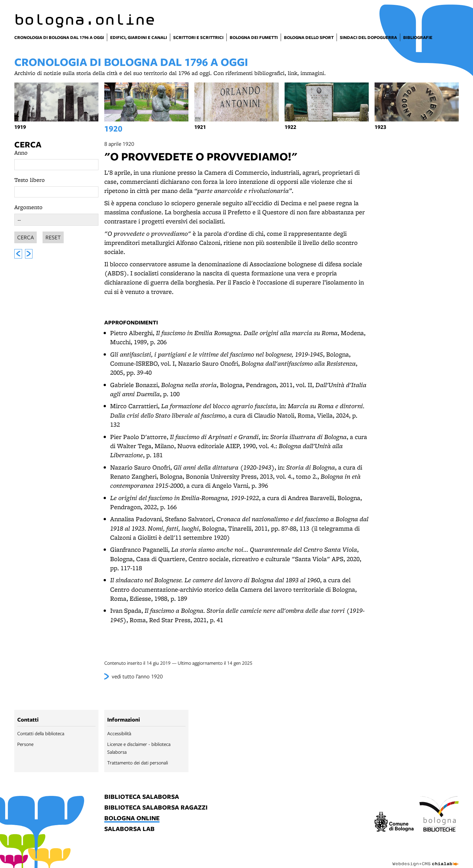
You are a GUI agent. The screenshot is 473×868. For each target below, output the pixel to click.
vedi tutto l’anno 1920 (137, 676)
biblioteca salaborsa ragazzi (156, 808)
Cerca (28, 144)
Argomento (28, 207)
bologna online (132, 818)
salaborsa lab (129, 829)
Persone (25, 744)
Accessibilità (119, 733)
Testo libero (30, 180)
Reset (53, 236)
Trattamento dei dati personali (138, 762)
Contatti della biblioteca (41, 733)
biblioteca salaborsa (142, 797)
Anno (21, 152)
